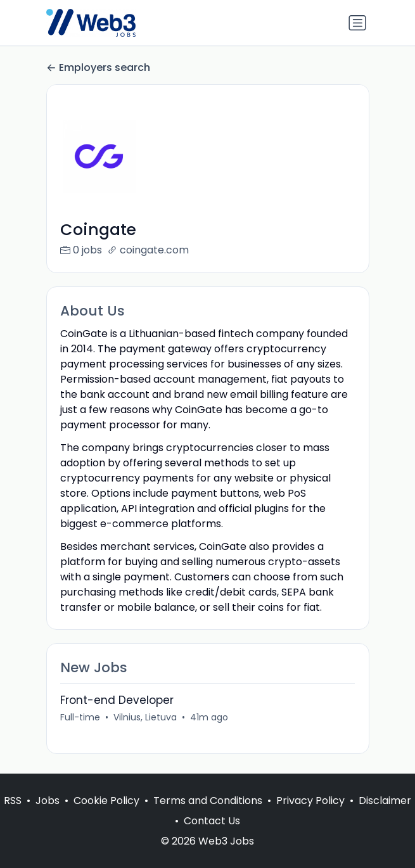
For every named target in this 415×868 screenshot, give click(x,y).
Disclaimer (385, 801)
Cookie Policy (106, 801)
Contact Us (212, 821)
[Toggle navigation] (357, 23)
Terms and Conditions (208, 801)
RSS (13, 801)
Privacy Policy (310, 801)
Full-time (80, 717)
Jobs (48, 801)
